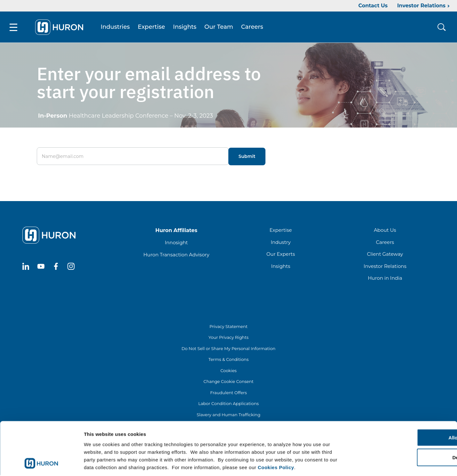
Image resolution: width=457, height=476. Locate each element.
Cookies (228, 371)
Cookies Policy (276, 437)
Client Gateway (385, 255)
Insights (186, 27)
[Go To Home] (60, 27)
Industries (117, 27)
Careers (253, 27)
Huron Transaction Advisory (176, 256)
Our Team (220, 27)
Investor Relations (421, 6)
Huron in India (385, 279)
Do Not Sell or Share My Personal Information (229, 349)
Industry (280, 243)
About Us (385, 231)
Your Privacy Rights (228, 338)
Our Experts (281, 255)
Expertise (153, 27)
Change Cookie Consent (228, 382)
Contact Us (373, 6)
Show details (336, 463)
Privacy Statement (228, 327)
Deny (404, 428)
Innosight (176, 243)
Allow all (404, 408)
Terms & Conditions (228, 360)
